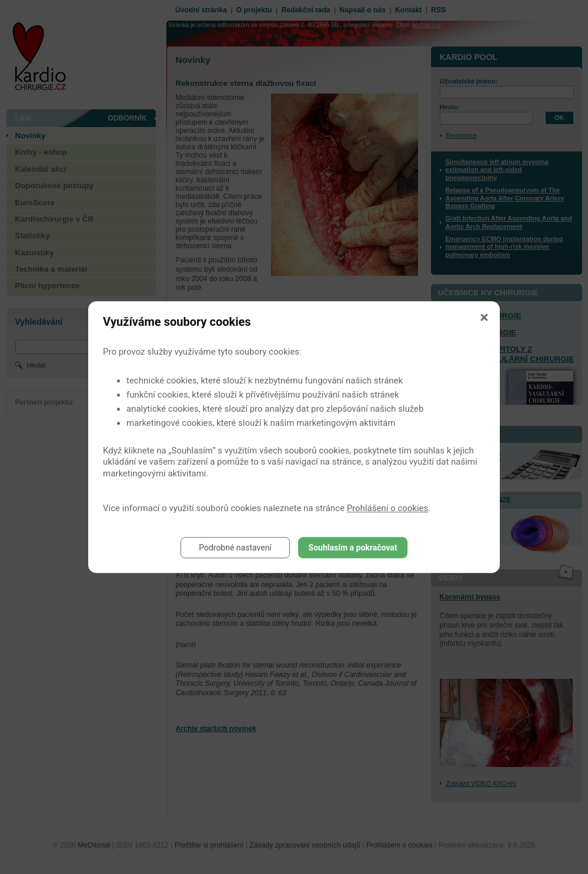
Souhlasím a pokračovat (353, 548)
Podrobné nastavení (235, 548)
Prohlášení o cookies (388, 508)
